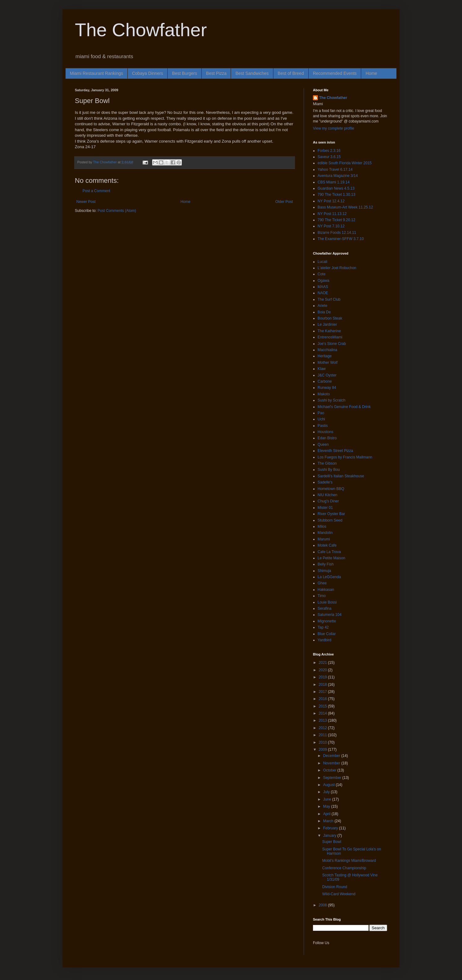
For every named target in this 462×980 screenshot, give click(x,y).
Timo (322, 596)
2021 (323, 663)
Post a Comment (96, 191)
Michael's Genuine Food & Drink (344, 407)
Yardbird (324, 640)
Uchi (321, 419)
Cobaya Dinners (148, 73)
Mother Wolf (327, 363)
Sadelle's (325, 482)
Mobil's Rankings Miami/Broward (349, 861)
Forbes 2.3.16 (329, 151)
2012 (323, 728)
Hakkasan (326, 590)
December (332, 756)
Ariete (322, 306)
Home (371, 73)
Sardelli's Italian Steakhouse (341, 476)
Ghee (322, 583)
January (330, 836)
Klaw (322, 369)
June (328, 799)
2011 (323, 735)
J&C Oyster (327, 375)
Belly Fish (326, 564)
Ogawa (323, 281)
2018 (323, 685)
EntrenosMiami (330, 337)
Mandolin (325, 533)
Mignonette (327, 621)
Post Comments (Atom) (117, 211)
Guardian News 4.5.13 (336, 188)
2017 (323, 692)
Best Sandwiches (252, 73)
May (327, 806)
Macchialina (327, 350)
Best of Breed (291, 73)
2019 (323, 677)
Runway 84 (327, 388)
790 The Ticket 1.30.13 (336, 195)
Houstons (325, 432)
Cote (321, 274)
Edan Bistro (327, 438)
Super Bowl (332, 842)
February (331, 828)
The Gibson (327, 463)
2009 (323, 750)
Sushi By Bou (329, 470)
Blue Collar (327, 634)
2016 (323, 699)
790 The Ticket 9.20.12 (336, 220)
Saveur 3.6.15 (329, 157)
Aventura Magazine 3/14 (338, 176)
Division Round (335, 887)
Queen (323, 445)
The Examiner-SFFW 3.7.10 (341, 239)
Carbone (325, 381)
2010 (323, 742)
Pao (321, 413)
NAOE (323, 293)
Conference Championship (344, 868)
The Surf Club (329, 299)
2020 (323, 670)
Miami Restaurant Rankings (96, 73)
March (329, 821)
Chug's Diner (328, 501)
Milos (322, 527)
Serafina (325, 608)
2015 (323, 706)
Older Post (284, 202)
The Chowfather (141, 30)
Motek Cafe (327, 545)
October (330, 770)
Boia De (324, 312)
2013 (323, 720)
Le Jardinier (327, 325)
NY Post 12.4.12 (331, 201)
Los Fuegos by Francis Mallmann (345, 457)
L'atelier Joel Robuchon (337, 268)
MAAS (323, 287)
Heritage (325, 356)
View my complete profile (334, 128)
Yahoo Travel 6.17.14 (335, 170)
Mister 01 (325, 508)
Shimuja (324, 571)
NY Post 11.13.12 (332, 214)
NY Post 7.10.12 (331, 226)
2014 (323, 713)
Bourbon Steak (330, 318)
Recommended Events (335, 73)
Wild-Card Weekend (339, 894)
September (333, 778)
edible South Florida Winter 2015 (345, 163)
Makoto (324, 394)
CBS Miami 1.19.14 (334, 182)
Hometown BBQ (331, 489)
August (329, 785)
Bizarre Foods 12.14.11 (337, 233)
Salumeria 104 (329, 615)
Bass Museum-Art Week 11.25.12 (345, 207)
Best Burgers (184, 73)
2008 (323, 905)
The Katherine (329, 331)
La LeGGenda (329, 577)
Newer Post (86, 202)
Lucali (322, 262)
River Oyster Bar (331, 514)
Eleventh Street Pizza (335, 451)
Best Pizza (216, 73)
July (327, 792)
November (332, 763)
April (327, 814)
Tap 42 (323, 627)
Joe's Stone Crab (332, 344)
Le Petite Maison (331, 558)
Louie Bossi (327, 602)
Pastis (323, 426)
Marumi (324, 539)
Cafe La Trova (329, 552)
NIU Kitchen (327, 495)
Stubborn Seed (330, 520)
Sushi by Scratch (332, 400)
